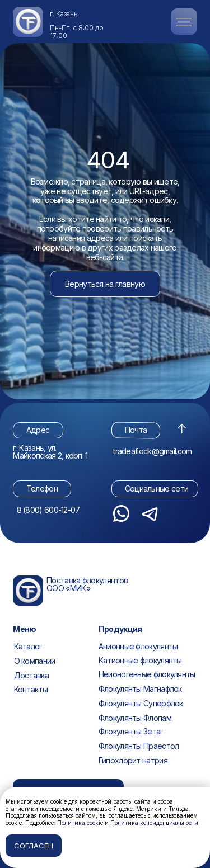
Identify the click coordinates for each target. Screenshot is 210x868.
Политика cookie (80, 823)
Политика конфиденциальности (154, 823)
